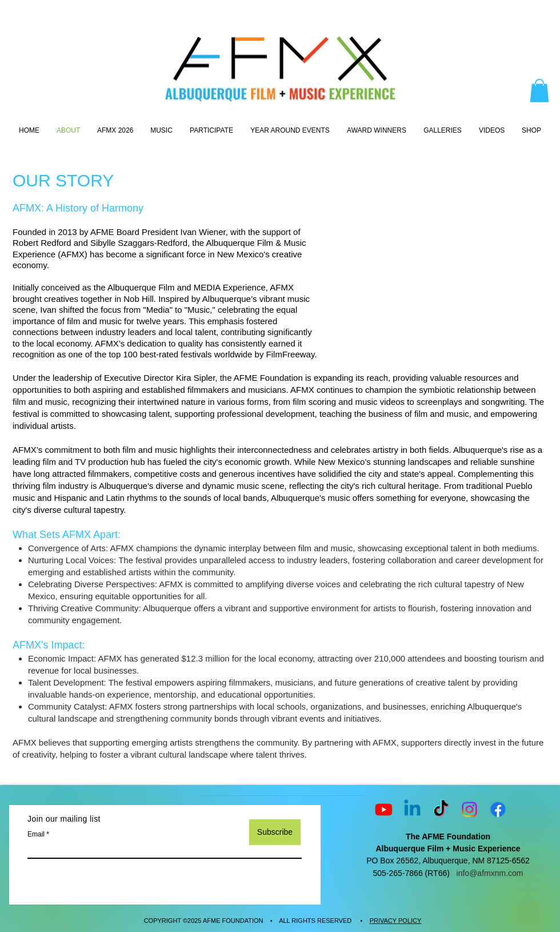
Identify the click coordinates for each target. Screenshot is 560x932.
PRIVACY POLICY (396, 921)
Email (36, 834)
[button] (539, 91)
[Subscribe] (275, 832)
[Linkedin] (412, 809)
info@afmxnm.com (490, 873)
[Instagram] (469, 809)
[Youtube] (384, 809)
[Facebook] (498, 809)
